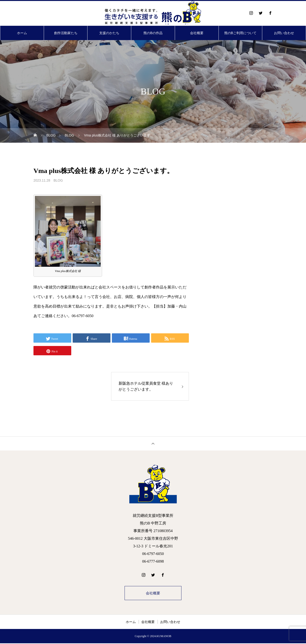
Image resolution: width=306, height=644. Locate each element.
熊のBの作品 (153, 33)
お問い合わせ (284, 33)
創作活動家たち (66, 33)
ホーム (22, 33)
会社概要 (197, 33)
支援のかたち (109, 33)
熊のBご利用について (240, 33)
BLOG (58, 180)
